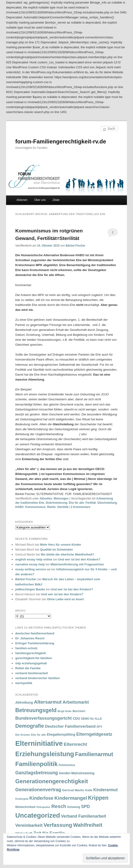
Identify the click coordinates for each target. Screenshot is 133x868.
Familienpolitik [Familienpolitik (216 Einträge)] (36, 764)
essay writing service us (33, 569)
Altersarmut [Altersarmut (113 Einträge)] (48, 702)
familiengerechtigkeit (31, 653)
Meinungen (61, 499)
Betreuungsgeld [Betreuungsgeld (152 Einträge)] (36, 710)
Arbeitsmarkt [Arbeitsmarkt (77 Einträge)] (76, 702)
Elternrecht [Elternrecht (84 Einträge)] (75, 744)
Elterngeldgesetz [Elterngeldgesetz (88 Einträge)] (94, 734)
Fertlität (91, 503)
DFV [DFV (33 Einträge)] (99, 727)
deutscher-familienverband (35, 633)
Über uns (40, 200)
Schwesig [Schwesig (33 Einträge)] (74, 807)
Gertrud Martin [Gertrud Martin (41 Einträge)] (73, 790)
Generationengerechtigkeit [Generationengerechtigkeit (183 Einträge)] (52, 781)
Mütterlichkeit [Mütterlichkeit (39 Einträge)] (25, 807)
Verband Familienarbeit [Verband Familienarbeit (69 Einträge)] (84, 816)
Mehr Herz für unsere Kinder (61, 545)
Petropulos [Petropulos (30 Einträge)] (43, 807)
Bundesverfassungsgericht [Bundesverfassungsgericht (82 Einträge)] (43, 718)
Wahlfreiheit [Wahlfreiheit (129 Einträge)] (88, 825)
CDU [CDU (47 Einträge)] (76, 718)
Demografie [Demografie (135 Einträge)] (30, 726)
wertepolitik (24, 683)
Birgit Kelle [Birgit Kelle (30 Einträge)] (65, 711)
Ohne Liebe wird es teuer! (65, 599)
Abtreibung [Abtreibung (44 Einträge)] (24, 702)
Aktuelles (46, 499)
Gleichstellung (107, 503)
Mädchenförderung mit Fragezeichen (77, 564)
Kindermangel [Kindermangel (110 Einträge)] (71, 798)
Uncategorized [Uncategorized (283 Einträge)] (38, 815)
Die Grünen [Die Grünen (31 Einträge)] (23, 735)
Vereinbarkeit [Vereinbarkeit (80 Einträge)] (29, 825)
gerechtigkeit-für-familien (34, 658)
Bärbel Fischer (76, 246)
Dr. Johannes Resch (30, 638)
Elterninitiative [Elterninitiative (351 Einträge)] (39, 743)
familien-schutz (26, 648)
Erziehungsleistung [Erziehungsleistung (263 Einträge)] (45, 754)
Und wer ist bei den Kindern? (79, 559)
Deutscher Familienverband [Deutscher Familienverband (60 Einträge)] (70, 726)
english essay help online (34, 559)
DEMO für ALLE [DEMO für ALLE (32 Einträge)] (91, 719)
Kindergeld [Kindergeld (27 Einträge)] (22, 799)
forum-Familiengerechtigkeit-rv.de (61, 141)
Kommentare (80, 507)
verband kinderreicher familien (37, 678)
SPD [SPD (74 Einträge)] (85, 807)
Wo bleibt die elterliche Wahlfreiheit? (67, 554)
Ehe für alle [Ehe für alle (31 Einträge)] (38, 735)
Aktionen (22, 200)
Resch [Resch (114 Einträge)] (59, 806)
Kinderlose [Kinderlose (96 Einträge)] (41, 798)
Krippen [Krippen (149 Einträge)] (98, 798)
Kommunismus (35, 507)
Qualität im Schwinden (57, 550)
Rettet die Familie (28, 668)
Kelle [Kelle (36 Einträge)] (89, 790)
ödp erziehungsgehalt (31, 663)
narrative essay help (30, 564)
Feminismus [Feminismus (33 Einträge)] (67, 765)
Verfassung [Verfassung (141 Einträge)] (58, 825)
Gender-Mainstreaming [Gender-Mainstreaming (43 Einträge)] (77, 773)
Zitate (56, 200)
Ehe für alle (76, 503)
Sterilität (63, 507)
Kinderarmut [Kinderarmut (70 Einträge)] (106, 790)
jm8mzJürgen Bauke (30, 589)
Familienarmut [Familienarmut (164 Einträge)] (94, 754)
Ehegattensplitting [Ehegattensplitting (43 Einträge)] (61, 734)
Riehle (51, 507)
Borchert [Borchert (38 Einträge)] (79, 711)
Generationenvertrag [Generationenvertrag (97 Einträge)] (38, 790)
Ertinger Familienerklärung (35, 643)
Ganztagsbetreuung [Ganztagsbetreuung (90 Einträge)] (37, 773)
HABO (19, 507)
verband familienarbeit (32, 673)
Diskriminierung (56, 503)
